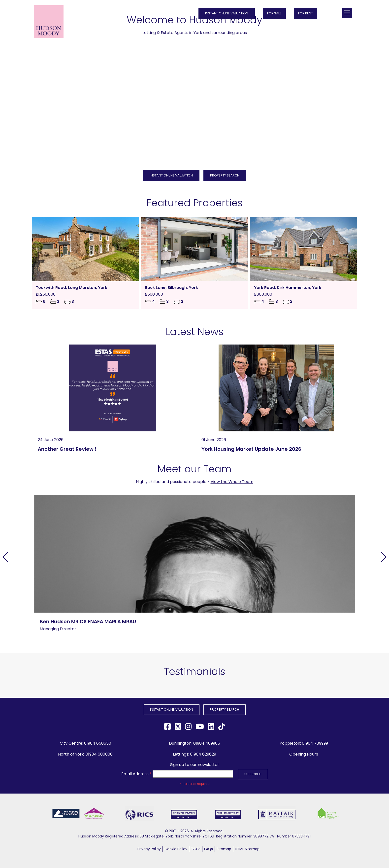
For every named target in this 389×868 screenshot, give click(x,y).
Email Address (136, 774)
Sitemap (224, 849)
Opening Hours (304, 754)
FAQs (209, 849)
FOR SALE (274, 13)
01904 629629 (203, 754)
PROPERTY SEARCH (225, 175)
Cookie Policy (176, 849)
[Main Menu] (347, 13)
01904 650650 (98, 743)
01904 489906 (207, 743)
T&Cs (196, 849)
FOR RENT (306, 13)
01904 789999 (315, 743)
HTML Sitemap (247, 849)
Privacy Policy (149, 849)
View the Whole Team (232, 482)
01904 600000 (99, 754)
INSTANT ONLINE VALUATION (227, 13)
